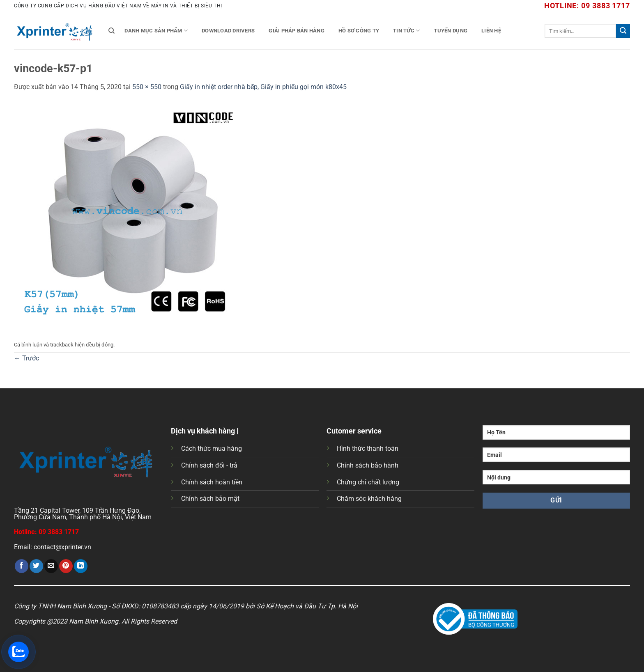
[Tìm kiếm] (112, 31)
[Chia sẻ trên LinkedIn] (81, 566)
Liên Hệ (491, 31)
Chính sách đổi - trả (209, 465)
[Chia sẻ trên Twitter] (36, 566)
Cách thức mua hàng (212, 448)
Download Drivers (228, 31)
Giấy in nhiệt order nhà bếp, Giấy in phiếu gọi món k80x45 (263, 87)
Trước (26, 358)
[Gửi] (623, 31)
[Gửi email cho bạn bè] (51, 566)
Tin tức (406, 31)
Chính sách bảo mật (210, 499)
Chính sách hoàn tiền (212, 482)
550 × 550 (147, 87)
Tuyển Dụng (451, 31)
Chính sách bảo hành (368, 465)
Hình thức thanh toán (368, 448)
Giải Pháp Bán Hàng (297, 31)
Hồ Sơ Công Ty (359, 31)
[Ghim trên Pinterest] (66, 566)
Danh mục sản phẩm (156, 31)
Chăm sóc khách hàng (369, 499)
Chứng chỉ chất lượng (368, 482)
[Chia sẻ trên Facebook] (22, 566)
